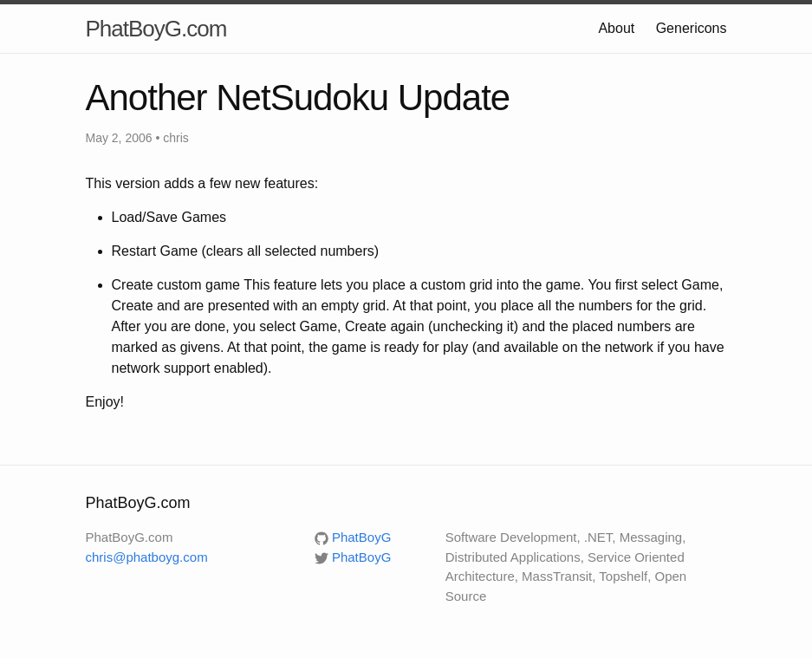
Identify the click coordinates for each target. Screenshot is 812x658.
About (616, 28)
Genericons (692, 28)
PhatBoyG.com (156, 29)
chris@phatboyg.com (147, 557)
